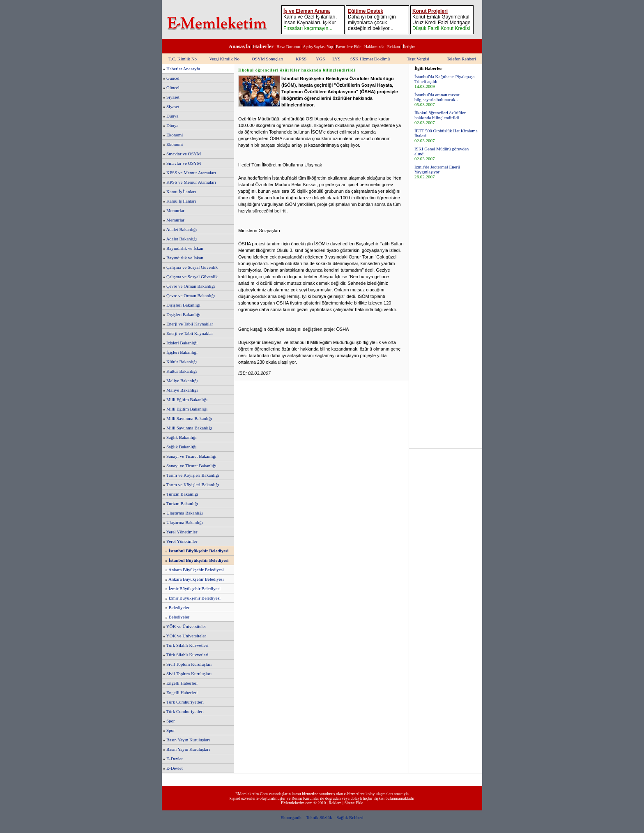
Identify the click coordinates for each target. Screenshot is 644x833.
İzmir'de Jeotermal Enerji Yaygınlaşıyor (437, 169)
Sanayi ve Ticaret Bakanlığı (191, 456)
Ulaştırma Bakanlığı (185, 513)
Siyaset (173, 97)
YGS (320, 59)
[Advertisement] (446, 314)
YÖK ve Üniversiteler (186, 626)
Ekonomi (175, 135)
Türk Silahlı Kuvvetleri (187, 645)
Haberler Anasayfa (183, 69)
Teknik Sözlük (319, 817)
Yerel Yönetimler (182, 532)
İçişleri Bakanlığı (182, 343)
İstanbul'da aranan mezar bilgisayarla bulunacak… (437, 97)
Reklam (394, 47)
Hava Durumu (288, 47)
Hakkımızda (374, 47)
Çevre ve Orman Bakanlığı (191, 286)
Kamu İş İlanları (181, 192)
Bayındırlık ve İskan (185, 248)
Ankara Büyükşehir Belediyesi (196, 570)
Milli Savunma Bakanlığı (189, 418)
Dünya (172, 116)
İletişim (409, 47)
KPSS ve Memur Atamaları (191, 173)
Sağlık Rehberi (350, 817)
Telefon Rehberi (461, 59)
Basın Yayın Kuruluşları (188, 740)
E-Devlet (175, 759)
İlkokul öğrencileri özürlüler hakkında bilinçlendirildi (440, 115)
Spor (171, 721)
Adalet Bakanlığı (181, 229)
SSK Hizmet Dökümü (370, 59)
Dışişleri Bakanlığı (183, 305)
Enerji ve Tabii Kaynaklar (190, 324)
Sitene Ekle (354, 803)
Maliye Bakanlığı (182, 381)
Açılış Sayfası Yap (318, 47)
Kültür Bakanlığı (182, 362)
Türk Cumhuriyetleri (185, 702)
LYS (336, 59)
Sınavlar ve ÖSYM (184, 154)
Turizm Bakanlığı (182, 494)
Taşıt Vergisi (418, 59)
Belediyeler (179, 607)
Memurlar (175, 210)
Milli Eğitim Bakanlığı (187, 399)
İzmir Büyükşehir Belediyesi (195, 588)
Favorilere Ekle (349, 47)
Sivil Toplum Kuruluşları (189, 664)
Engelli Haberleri (182, 683)
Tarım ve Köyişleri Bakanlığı (193, 475)
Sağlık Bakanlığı (182, 437)
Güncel (173, 78)
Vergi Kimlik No (224, 59)
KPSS (301, 59)
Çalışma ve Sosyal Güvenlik (192, 267)
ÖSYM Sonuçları (268, 59)
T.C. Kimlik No (183, 59)
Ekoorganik (291, 817)
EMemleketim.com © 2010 (304, 803)
